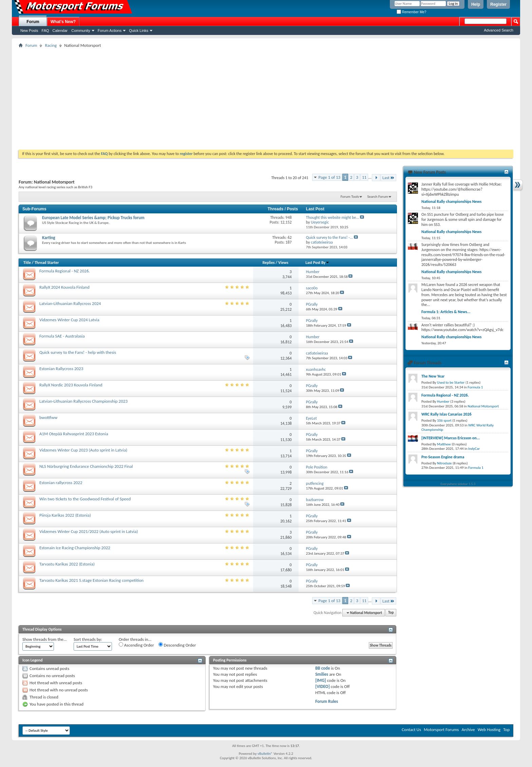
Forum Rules (327, 701)
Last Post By (317, 263)
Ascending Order (136, 645)
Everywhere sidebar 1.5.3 (458, 484)
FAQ (45, 31)
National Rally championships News (451, 202)
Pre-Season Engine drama (443, 457)
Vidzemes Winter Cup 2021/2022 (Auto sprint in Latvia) (89, 531)
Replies (269, 263)
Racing (51, 45)
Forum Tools (350, 197)
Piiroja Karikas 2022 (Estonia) (65, 515)
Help (476, 4)
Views (283, 263)
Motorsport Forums (441, 730)
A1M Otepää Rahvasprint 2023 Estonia (74, 434)
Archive (468, 730)
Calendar (60, 31)
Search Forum (378, 197)
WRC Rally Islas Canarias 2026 (446, 414)
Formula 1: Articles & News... (446, 312)
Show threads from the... (45, 639)
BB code (322, 668)
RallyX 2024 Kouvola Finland (64, 287)
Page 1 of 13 (330, 177)
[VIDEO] (322, 686)
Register (498, 4)
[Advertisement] (266, 99)
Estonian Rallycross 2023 (61, 369)
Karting (49, 238)
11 (364, 177)
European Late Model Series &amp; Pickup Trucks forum (93, 218)
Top (391, 613)
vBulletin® (265, 754)
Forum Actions (110, 31)
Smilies (322, 674)
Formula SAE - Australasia (62, 336)
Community (81, 31)
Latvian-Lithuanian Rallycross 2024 (70, 303)
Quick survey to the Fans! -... (329, 237)
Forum (33, 22)
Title (27, 263)
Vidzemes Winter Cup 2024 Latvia (69, 320)
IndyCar (474, 449)
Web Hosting (489, 730)
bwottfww (48, 417)
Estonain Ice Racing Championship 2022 (75, 548)
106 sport (444, 420)
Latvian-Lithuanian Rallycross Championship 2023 (83, 401)
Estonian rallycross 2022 (61, 483)
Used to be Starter (451, 382)
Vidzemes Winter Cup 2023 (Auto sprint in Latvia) (83, 450)
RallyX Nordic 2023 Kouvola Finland (71, 385)
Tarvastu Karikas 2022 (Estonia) (67, 564)
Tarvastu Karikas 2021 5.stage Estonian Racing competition (91, 580)
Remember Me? (411, 12)
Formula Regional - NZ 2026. (65, 271)
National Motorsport (483, 406)
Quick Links (139, 31)
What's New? (63, 22)
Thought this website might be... (333, 217)
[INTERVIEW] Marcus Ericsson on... (451, 438)
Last (388, 178)
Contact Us (411, 730)
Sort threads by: (88, 639)
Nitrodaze (444, 463)
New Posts (29, 31)
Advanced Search (499, 30)
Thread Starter (47, 263)
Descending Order (177, 645)
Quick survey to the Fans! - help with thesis (78, 352)
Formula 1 (475, 387)
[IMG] (321, 680)
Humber (443, 401)
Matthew (444, 444)
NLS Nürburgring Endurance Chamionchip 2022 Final (86, 466)
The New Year (433, 376)
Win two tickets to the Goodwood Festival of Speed (85, 499)
